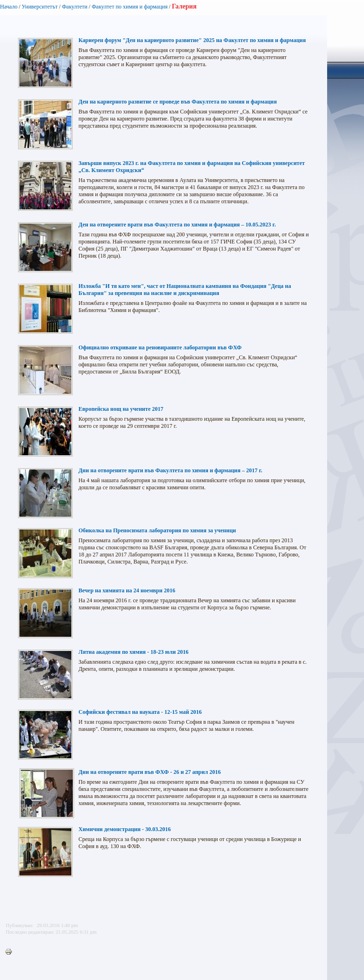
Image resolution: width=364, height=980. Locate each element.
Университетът (40, 7)
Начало (9, 7)
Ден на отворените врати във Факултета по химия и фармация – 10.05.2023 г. (177, 225)
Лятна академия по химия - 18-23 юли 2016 (134, 652)
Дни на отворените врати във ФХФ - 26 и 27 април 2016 (150, 772)
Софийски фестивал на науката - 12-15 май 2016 (140, 712)
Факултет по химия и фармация (130, 7)
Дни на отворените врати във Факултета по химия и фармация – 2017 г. (170, 470)
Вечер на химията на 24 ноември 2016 (127, 590)
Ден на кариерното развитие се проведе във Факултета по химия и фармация (178, 102)
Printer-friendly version (11, 952)
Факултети (75, 7)
